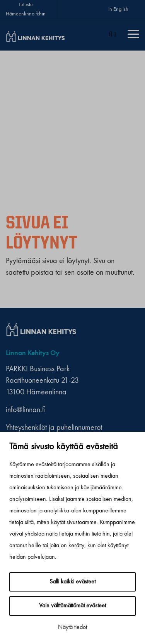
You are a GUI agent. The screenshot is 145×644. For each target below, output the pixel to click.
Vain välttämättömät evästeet (72, 606)
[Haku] (112, 35)
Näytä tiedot (72, 627)
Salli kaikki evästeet (72, 582)
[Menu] (133, 35)
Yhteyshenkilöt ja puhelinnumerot (54, 428)
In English (118, 9)
